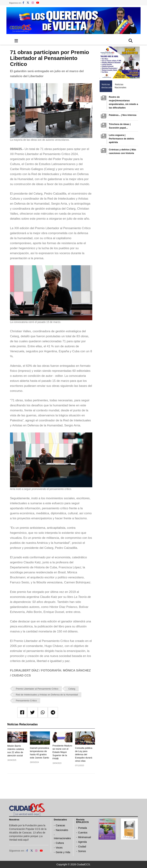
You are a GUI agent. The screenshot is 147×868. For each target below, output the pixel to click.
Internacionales (62, 838)
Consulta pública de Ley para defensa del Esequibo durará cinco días (84, 754)
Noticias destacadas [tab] (107, 86)
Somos (82, 851)
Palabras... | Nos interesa (122, 115)
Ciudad (82, 847)
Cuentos (83, 833)
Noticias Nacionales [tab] (120, 86)
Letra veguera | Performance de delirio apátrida (121, 139)
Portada (83, 828)
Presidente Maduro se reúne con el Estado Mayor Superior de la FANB (62, 752)
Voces (59, 848)
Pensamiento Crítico (26, 701)
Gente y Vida (63, 852)
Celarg (72, 689)
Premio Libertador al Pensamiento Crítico (37, 689)
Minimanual (85, 837)
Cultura (60, 843)
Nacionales (62, 830)
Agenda (82, 842)
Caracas (60, 825)
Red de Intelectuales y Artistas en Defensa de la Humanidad (47, 695)
